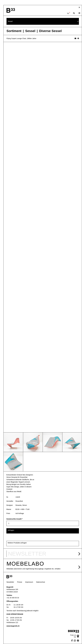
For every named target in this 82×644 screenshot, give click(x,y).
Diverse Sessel (50, 31)
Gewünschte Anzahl (14, 519)
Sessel (30, 31)
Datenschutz (41, 582)
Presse (20, 582)
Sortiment (14, 31)
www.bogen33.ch (13, 626)
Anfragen (11, 530)
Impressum (29, 582)
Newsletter (10, 582)
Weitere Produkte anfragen (17, 543)
